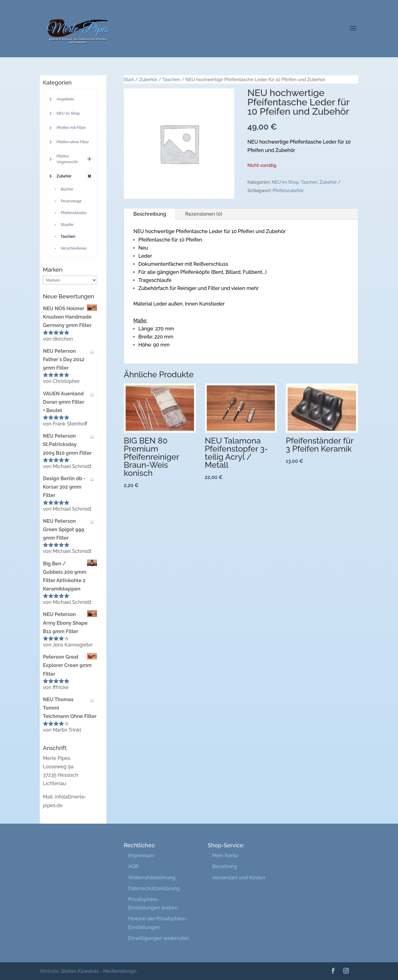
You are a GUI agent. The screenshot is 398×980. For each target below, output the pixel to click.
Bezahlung (224, 866)
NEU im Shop (285, 182)
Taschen (171, 79)
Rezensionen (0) (204, 214)
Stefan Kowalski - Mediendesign (99, 971)
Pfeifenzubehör (288, 191)
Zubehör (148, 79)
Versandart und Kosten (238, 878)
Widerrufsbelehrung (152, 878)
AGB (133, 866)
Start (129, 79)
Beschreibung (150, 214)
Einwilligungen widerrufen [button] (159, 938)
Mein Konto (225, 856)
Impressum (141, 856)
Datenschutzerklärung (154, 888)
